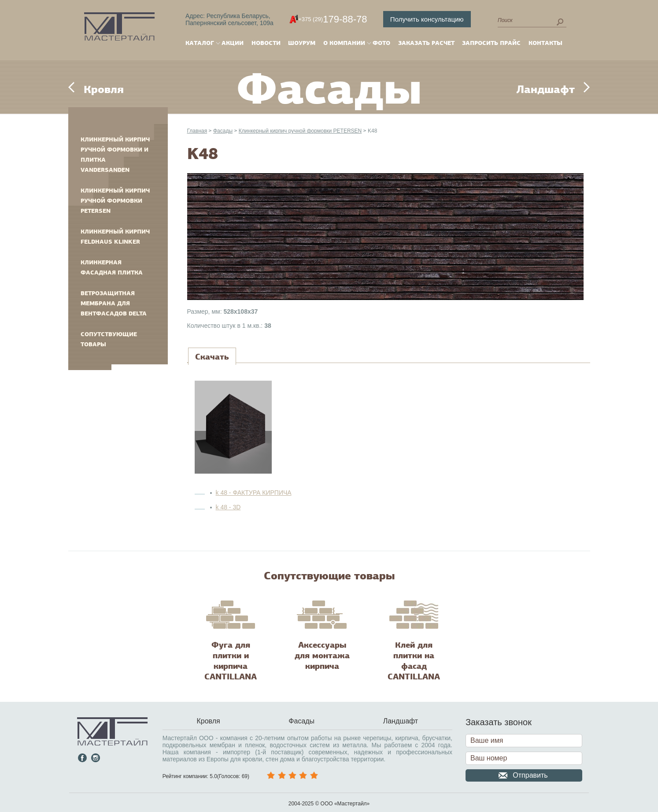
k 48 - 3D (228, 507)
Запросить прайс (491, 43)
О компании (344, 43)
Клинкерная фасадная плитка (112, 267)
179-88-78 (333, 19)
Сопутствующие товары (109, 339)
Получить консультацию (427, 19)
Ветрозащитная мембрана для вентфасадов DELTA (114, 303)
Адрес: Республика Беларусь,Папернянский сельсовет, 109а (229, 19)
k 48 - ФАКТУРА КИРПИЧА (254, 493)
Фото (381, 43)
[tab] (212, 357)
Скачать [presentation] (212, 357)
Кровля (104, 89)
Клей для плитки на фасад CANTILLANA (414, 661)
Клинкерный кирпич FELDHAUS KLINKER (115, 237)
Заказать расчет (426, 43)
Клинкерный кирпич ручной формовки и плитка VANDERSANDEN (115, 155)
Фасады (223, 131)
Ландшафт (545, 89)
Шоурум (302, 43)
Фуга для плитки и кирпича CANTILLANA (231, 661)
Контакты (545, 43)
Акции (233, 43)
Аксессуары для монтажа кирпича (322, 656)
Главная (197, 131)
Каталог (200, 43)
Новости (266, 43)
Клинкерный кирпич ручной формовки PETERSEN (115, 201)
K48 (372, 131)
